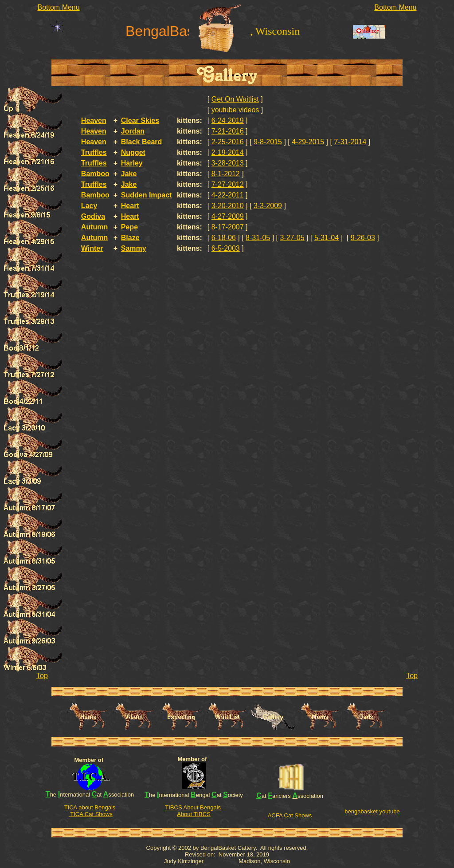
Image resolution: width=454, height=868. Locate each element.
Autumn (94, 227)
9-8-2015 (268, 142)
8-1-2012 (226, 174)
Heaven (94, 120)
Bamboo (95, 174)
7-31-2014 (350, 142)
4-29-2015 (308, 142)
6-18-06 (224, 238)
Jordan (133, 131)
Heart (130, 206)
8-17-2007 (228, 227)
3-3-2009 (268, 206)
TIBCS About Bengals (193, 807)
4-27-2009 (228, 216)
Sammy (134, 248)
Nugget (133, 152)
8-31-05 (258, 238)
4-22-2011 (228, 195)
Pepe (129, 227)
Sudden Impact (147, 195)
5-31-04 (327, 238)
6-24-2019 (228, 120)
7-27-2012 (228, 184)
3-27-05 (292, 238)
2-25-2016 (228, 142)
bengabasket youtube (372, 811)
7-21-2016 (228, 131)
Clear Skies (140, 120)
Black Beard (142, 142)
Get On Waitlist (235, 99)
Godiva (93, 216)
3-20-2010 (228, 206)
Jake (129, 174)
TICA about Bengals (90, 807)
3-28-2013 (228, 163)
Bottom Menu (59, 7)
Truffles (94, 152)
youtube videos (235, 110)
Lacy (89, 206)
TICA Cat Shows (91, 814)
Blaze (130, 238)
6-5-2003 (226, 248)
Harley (132, 163)
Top (42, 676)
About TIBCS (194, 814)
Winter (92, 248)
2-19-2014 (228, 152)
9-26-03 (363, 238)
